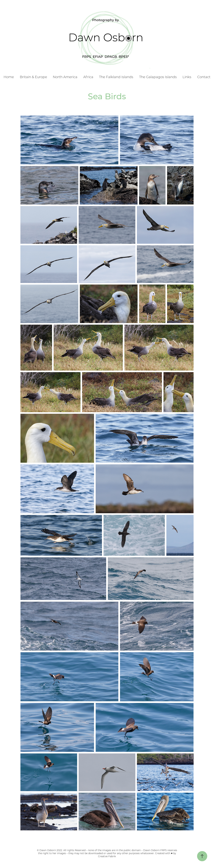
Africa (88, 77)
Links (187, 77)
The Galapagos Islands (158, 77)
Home (9, 77)
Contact (204, 77)
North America (65, 77)
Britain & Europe (33, 77)
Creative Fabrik (107, 856)
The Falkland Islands (116, 77)
